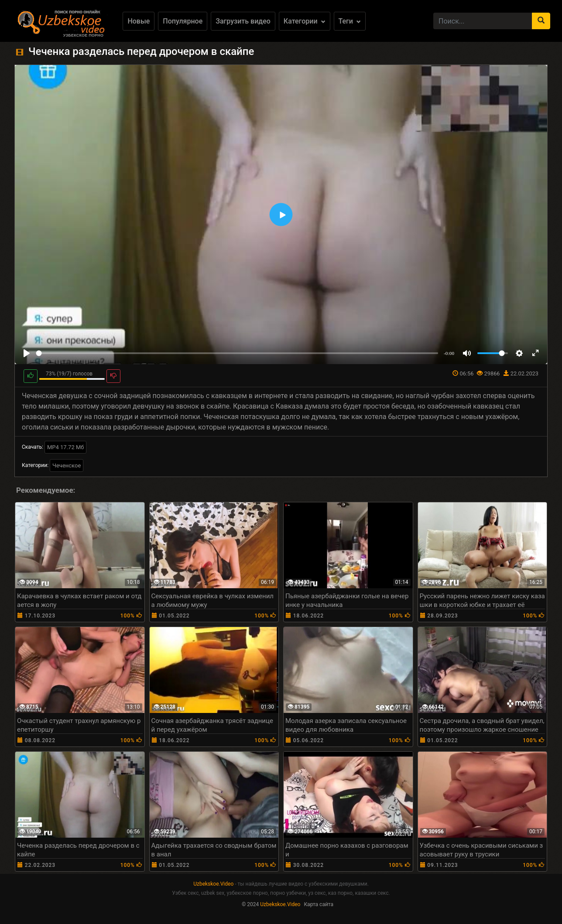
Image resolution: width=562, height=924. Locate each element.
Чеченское (67, 465)
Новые (139, 21)
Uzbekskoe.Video (213, 884)
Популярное (183, 21)
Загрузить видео (243, 21)
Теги (350, 21)
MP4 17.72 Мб (66, 447)
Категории (305, 21)
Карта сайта (319, 904)
